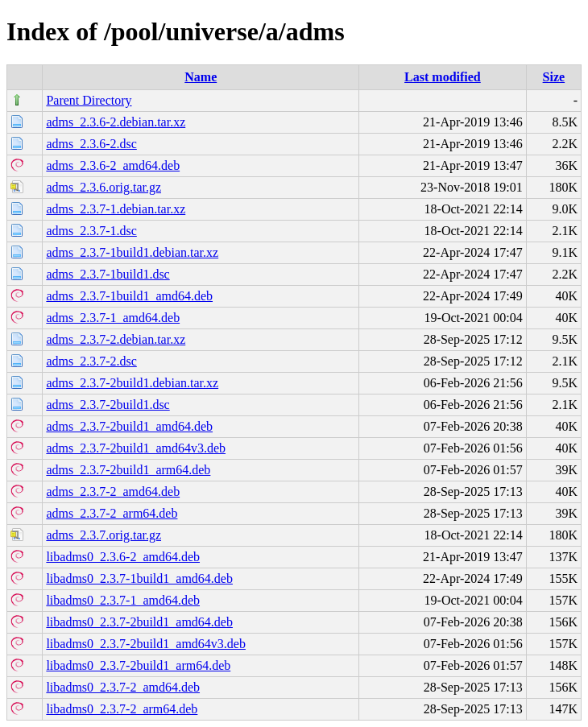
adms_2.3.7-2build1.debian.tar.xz (132, 383)
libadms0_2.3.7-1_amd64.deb (123, 600)
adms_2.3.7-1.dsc (91, 231)
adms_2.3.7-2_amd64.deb (113, 492)
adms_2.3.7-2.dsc (91, 361)
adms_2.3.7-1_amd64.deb (113, 318)
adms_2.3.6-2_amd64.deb (113, 165)
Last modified (443, 77)
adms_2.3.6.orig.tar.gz (104, 187)
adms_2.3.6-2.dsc (91, 144)
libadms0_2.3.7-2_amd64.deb (123, 687)
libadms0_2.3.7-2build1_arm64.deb (138, 665)
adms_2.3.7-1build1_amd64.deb (129, 296)
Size (554, 77)
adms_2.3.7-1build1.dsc (108, 274)
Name (201, 77)
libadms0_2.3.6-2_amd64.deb (123, 557)
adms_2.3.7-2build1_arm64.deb (128, 470)
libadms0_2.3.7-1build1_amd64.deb (139, 578)
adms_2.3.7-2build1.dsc (108, 405)
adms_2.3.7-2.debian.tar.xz (116, 339)
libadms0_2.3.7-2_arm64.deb (122, 709)
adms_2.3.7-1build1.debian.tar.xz (132, 252)
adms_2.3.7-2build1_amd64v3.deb (136, 448)
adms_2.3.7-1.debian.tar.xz (116, 209)
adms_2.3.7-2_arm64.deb (112, 513)
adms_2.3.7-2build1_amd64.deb (129, 426)
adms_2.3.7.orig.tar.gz (104, 535)
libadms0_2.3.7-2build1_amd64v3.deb (146, 644)
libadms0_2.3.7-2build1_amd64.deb (139, 622)
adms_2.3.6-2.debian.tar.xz (116, 122)
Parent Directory (89, 100)
